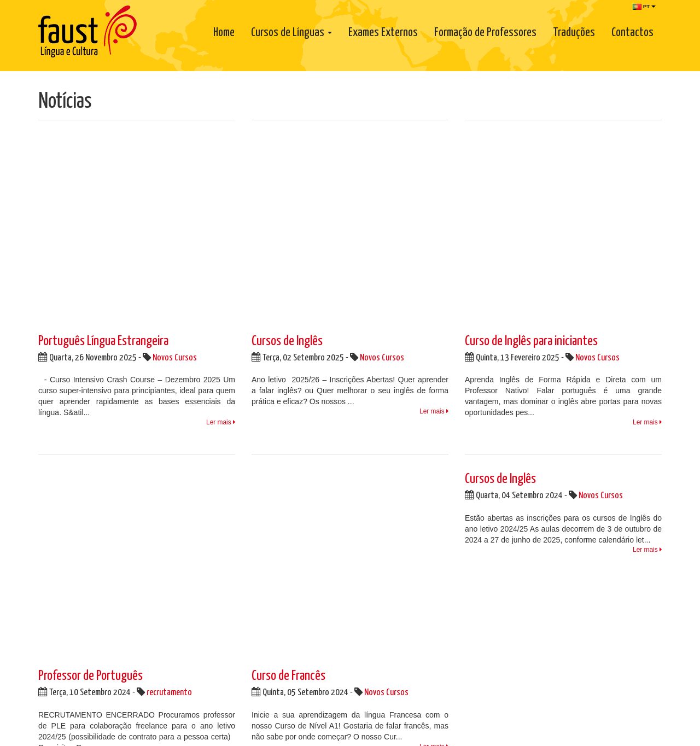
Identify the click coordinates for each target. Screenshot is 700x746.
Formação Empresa (504, 590)
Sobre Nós (376, 509)
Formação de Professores (485, 33)
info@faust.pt (80, 600)
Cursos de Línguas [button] (291, 33)
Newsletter (485, 491)
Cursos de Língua (501, 601)
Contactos (632, 33)
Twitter (272, 524)
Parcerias (374, 531)
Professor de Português (91, 282)
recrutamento (169, 299)
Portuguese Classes (504, 579)
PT (644, 7)
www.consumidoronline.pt (495, 665)
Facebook (278, 510)
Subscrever (635, 623)
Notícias (372, 520)
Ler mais (221, 225)
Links (367, 541)
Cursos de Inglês (287, 144)
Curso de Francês (288, 282)
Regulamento (392, 563)
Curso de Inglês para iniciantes (531, 144)
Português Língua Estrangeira (103, 144)
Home (224, 33)
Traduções (574, 33)
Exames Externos (383, 33)
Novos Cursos (175, 161)
